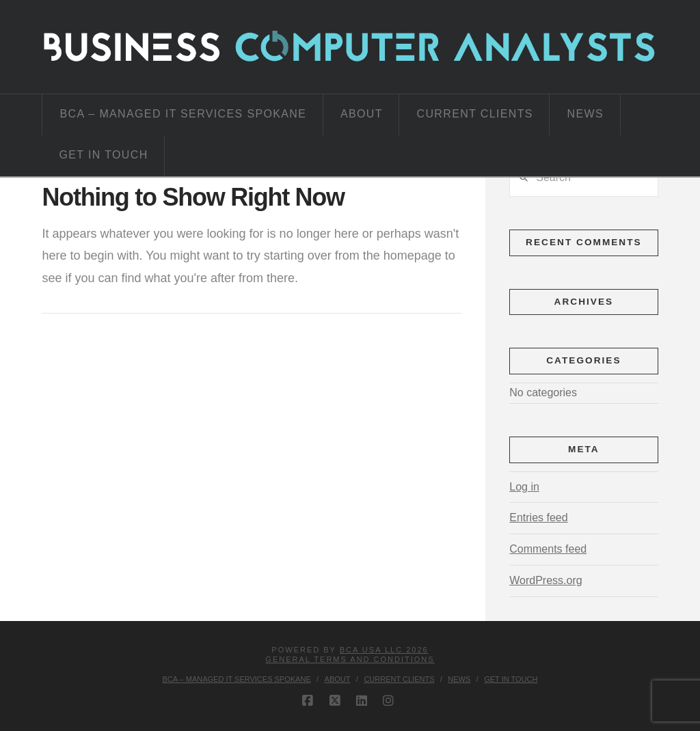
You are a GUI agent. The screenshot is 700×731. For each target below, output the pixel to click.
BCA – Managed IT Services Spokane (237, 679)
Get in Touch (511, 679)
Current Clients (399, 679)
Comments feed (548, 549)
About (338, 679)
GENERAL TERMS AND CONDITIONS (350, 659)
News (459, 679)
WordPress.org (546, 580)
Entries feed (538, 518)
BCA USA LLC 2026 (384, 650)
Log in (524, 487)
